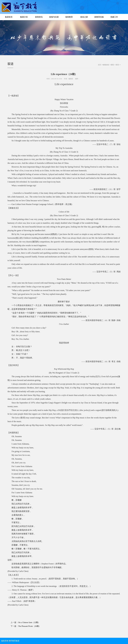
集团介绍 (24, 17)
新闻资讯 (39, 17)
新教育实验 (99, 17)
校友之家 (84, 17)
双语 (10, 64)
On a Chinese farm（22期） (29, 622)
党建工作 (114, 17)
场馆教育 (69, 17)
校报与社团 (54, 17)
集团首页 (9, 17)
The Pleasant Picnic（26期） (29, 626)
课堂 (112, 65)
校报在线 (106, 65)
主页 (99, 65)
